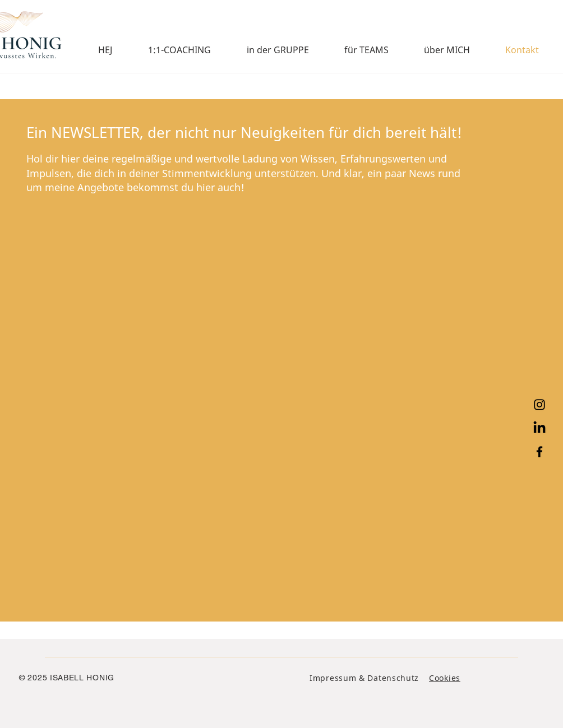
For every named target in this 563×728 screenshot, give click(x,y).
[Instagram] (539, 405)
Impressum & (338, 678)
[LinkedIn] (539, 428)
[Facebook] (539, 452)
